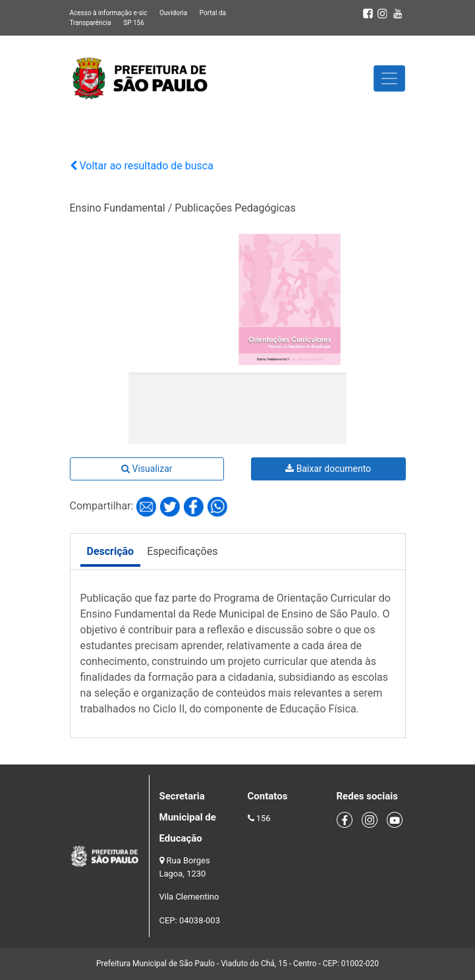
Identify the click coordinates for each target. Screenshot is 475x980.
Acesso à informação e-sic (109, 13)
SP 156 (134, 23)
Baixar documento (328, 469)
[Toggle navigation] (389, 78)
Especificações (182, 551)
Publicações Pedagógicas (235, 208)
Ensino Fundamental (118, 208)
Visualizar (147, 469)
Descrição (111, 551)
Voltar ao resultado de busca (142, 166)
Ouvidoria (173, 13)
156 (264, 818)
